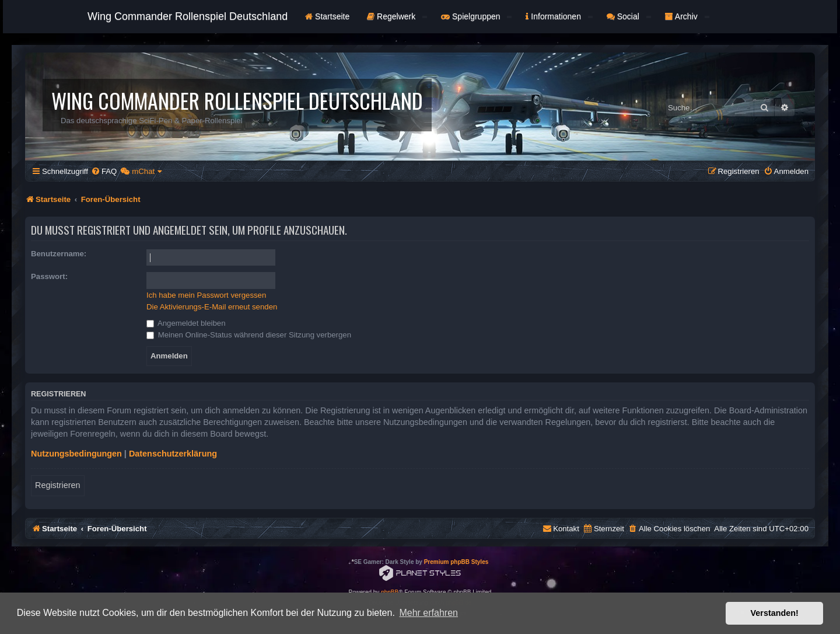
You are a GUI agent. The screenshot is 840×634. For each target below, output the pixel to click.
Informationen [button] (559, 16)
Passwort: (49, 276)
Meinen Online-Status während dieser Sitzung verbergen (249, 335)
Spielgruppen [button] (476, 16)
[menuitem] (104, 171)
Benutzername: (59, 254)
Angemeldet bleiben (186, 323)
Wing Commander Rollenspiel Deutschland (188, 16)
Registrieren (58, 485)
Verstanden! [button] (775, 613)
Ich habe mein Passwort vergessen (206, 295)
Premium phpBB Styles (456, 562)
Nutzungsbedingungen (76, 454)
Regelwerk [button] (397, 16)
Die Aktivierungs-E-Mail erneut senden (212, 307)
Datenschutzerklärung (173, 454)
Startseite (327, 16)
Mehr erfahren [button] (428, 613)
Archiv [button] (687, 16)
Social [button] (629, 16)
